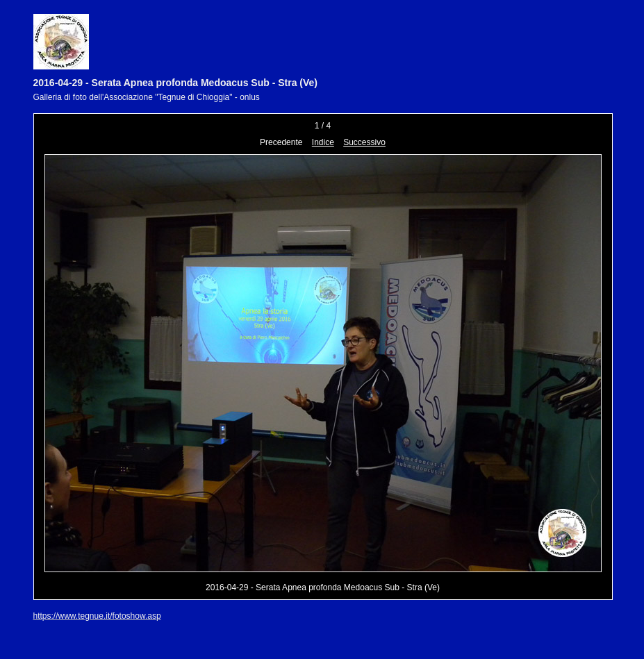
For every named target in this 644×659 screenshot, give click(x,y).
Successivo (364, 142)
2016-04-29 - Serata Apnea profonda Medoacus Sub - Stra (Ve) (176, 83)
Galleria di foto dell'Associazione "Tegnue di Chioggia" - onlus (147, 97)
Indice (323, 142)
